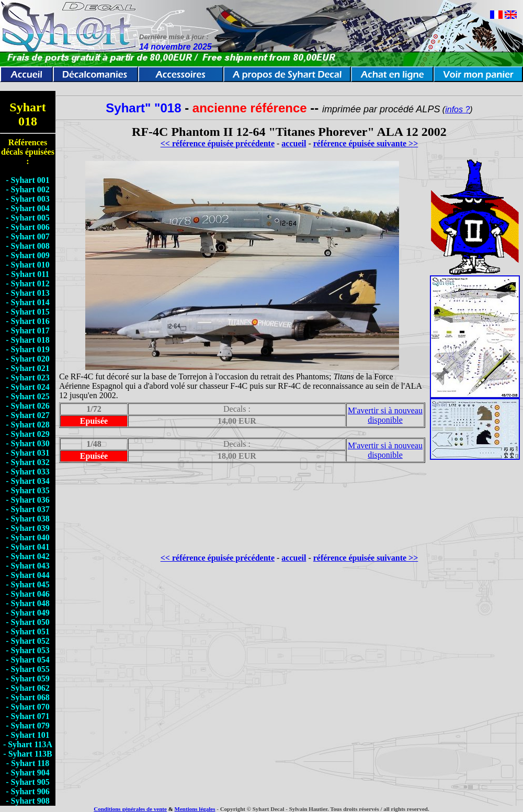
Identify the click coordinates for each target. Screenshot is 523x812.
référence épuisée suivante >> (366, 143)
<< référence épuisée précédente (218, 143)
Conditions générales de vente (130, 809)
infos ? (457, 109)
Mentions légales (195, 809)
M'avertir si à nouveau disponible (385, 415)
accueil (294, 143)
